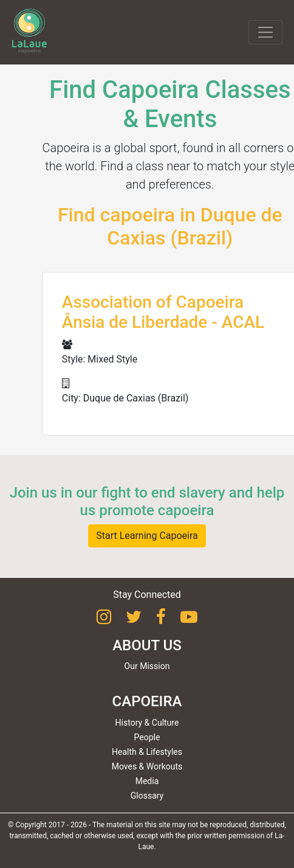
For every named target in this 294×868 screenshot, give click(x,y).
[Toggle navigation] (265, 32)
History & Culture (147, 723)
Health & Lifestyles (147, 752)
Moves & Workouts (147, 766)
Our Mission (147, 666)
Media (147, 781)
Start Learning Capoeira (147, 536)
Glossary (147, 796)
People (147, 737)
